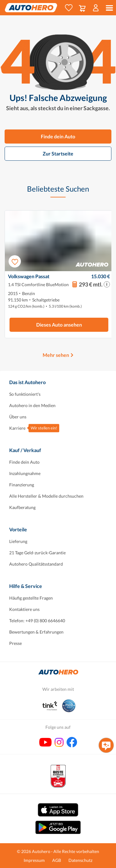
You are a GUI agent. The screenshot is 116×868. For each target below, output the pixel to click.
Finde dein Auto (58, 136)
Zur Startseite (58, 153)
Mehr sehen (56, 355)
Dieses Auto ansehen (59, 325)
